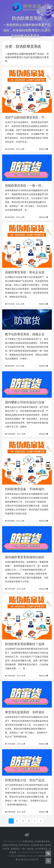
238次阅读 (10, 812)
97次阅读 (10, 304)
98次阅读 (10, 366)
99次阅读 (10, 521)
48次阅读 (10, 149)
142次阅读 (10, 589)
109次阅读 (10, 434)
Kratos (21, 856)
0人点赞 (20, 149)
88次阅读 (10, 217)
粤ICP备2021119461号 (27, 860)
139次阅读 (10, 676)
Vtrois (41, 856)
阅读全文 (43, 149)
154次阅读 (10, 744)
